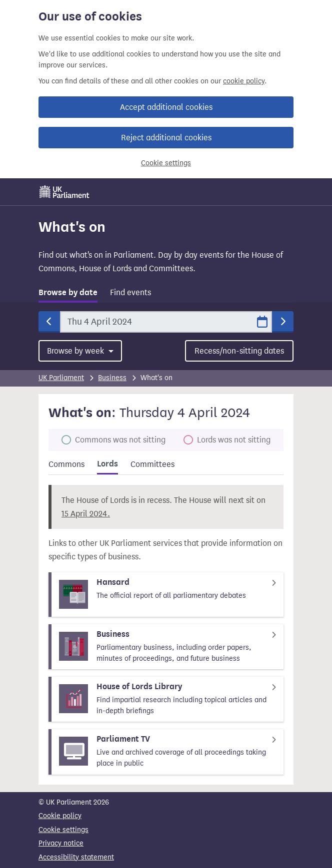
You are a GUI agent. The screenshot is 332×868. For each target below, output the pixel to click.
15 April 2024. (86, 514)
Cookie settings (166, 163)
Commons (66, 464)
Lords (107, 464)
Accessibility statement (76, 857)
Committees (152, 464)
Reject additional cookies (166, 138)
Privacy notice (61, 843)
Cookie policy (60, 816)
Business (112, 378)
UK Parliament (61, 378)
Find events (130, 292)
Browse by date (68, 293)
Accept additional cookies (166, 107)
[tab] (68, 294)
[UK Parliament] (64, 192)
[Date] (166, 322)
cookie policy (244, 81)
